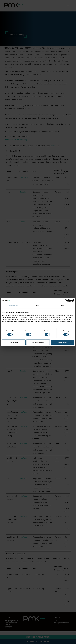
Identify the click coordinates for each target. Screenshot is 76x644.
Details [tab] (38, 306)
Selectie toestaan (38, 342)
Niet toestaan (14, 342)
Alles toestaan (62, 342)
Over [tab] (63, 306)
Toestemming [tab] (13, 306)
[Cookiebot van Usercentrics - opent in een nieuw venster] (66, 300)
